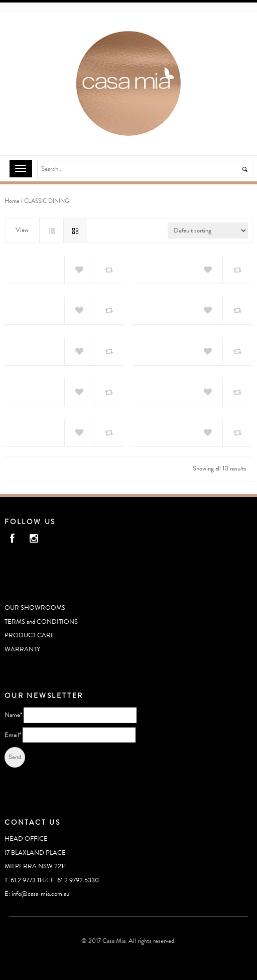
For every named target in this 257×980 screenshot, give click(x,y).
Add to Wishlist (79, 270)
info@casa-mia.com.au (40, 894)
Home (12, 201)
